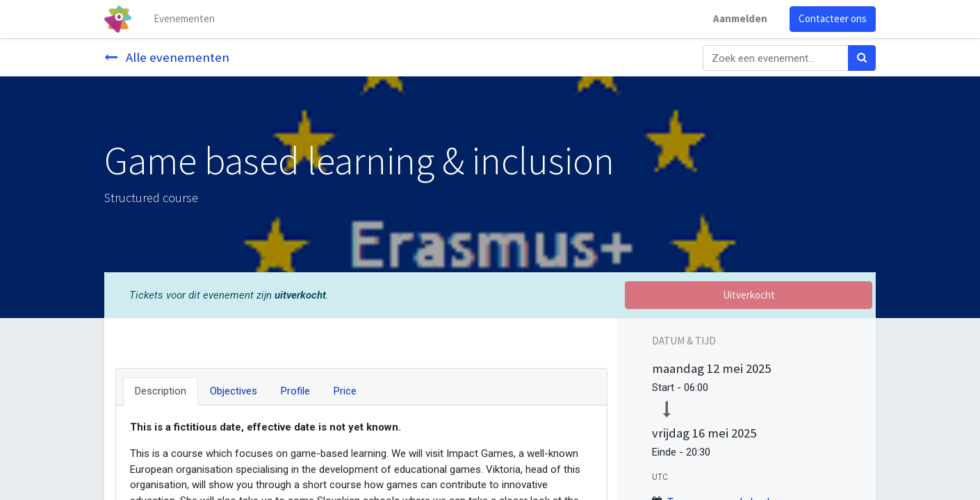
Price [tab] (345, 391)
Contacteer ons (833, 18)
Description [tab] (161, 391)
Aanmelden (740, 18)
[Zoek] (862, 58)
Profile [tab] (295, 391)
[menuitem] (184, 19)
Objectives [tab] (234, 391)
